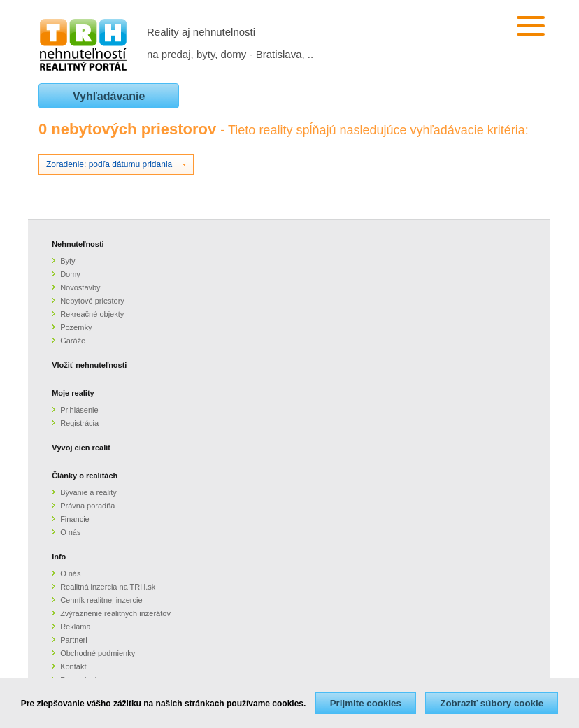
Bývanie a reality (88, 492)
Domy (70, 274)
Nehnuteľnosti (78, 244)
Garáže (73, 341)
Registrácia (79, 423)
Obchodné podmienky (98, 653)
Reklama (75, 627)
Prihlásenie (79, 410)
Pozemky (76, 327)
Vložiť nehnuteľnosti (89, 365)
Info (59, 557)
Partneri (74, 640)
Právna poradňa (87, 506)
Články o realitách (85, 476)
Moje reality (73, 393)
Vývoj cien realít (81, 448)
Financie (75, 519)
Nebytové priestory (92, 301)
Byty (67, 261)
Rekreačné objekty (92, 314)
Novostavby (80, 287)
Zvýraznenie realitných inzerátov (115, 613)
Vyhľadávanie (109, 96)
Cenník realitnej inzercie (101, 600)
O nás (70, 532)
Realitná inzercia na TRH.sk (108, 587)
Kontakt (73, 666)
